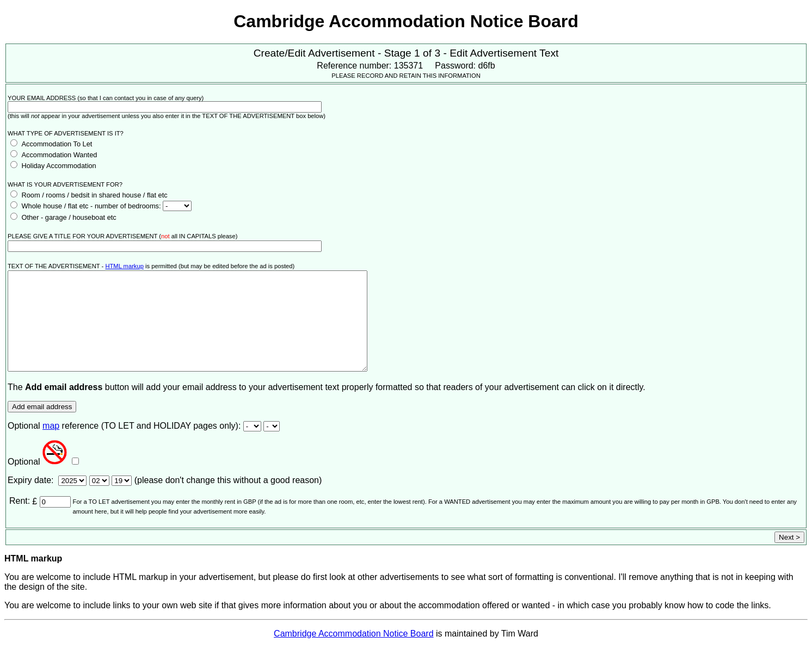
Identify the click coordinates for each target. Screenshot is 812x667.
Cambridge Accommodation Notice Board (353, 653)
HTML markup (124, 266)
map (51, 445)
